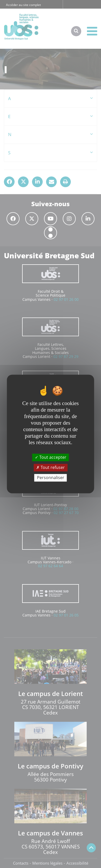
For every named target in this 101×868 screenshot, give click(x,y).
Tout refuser (51, 467)
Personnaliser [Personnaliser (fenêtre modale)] (51, 478)
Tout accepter (51, 457)
